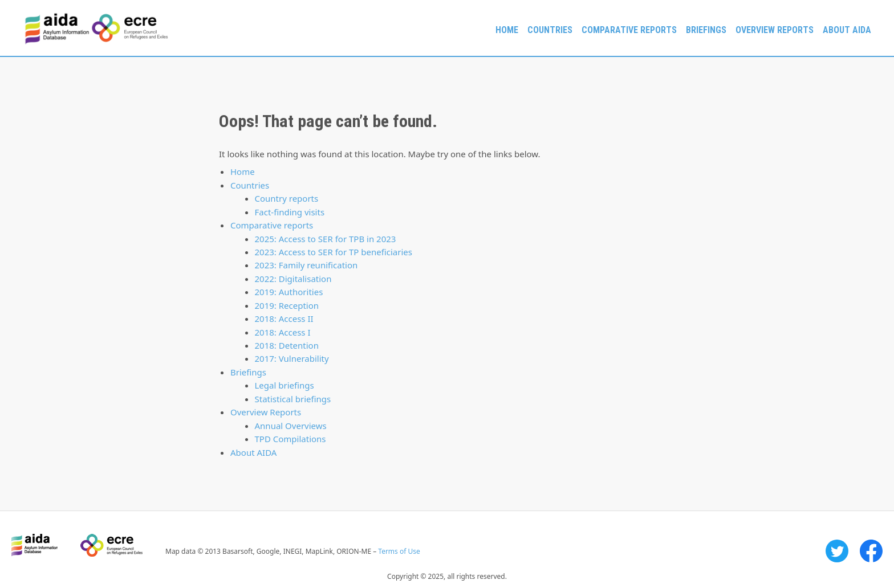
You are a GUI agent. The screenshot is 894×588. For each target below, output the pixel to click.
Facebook (871, 551)
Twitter (837, 551)
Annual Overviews (291, 426)
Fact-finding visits (290, 212)
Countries (550, 30)
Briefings (706, 30)
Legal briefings (285, 385)
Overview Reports (775, 30)
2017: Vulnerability (292, 358)
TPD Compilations (290, 439)
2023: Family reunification (306, 265)
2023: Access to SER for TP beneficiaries (334, 252)
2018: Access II (284, 318)
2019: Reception (287, 305)
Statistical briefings (293, 399)
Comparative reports (629, 30)
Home (507, 30)
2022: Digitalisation (293, 279)
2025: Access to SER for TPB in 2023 (326, 239)
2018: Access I (283, 332)
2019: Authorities (289, 292)
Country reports (287, 198)
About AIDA (847, 30)
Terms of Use (399, 551)
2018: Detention (287, 345)
